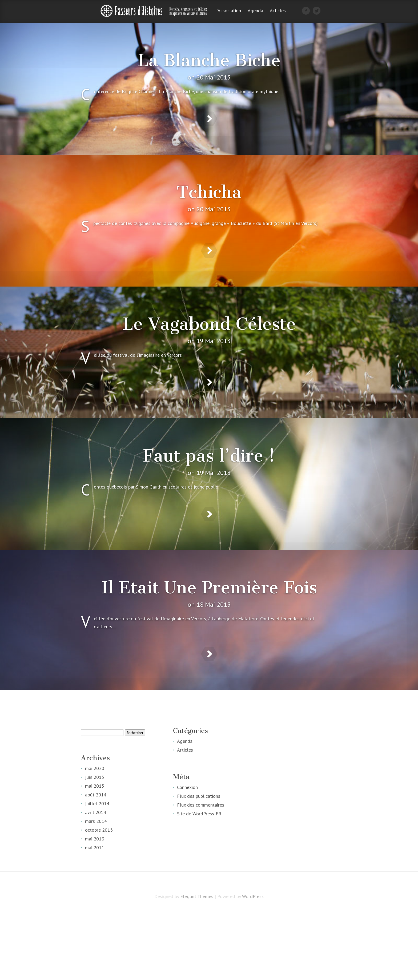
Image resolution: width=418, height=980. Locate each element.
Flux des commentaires (201, 872)
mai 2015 (95, 853)
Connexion (187, 854)
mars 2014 (96, 888)
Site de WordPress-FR (199, 880)
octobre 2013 (99, 897)
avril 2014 (96, 879)
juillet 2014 (97, 870)
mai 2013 (95, 905)
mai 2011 (95, 914)
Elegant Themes (197, 963)
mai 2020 (95, 835)
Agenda (255, 11)
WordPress (253, 963)
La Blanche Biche (209, 60)
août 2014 (96, 861)
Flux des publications (199, 863)
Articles (278, 11)
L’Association (228, 11)
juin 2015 (95, 844)
